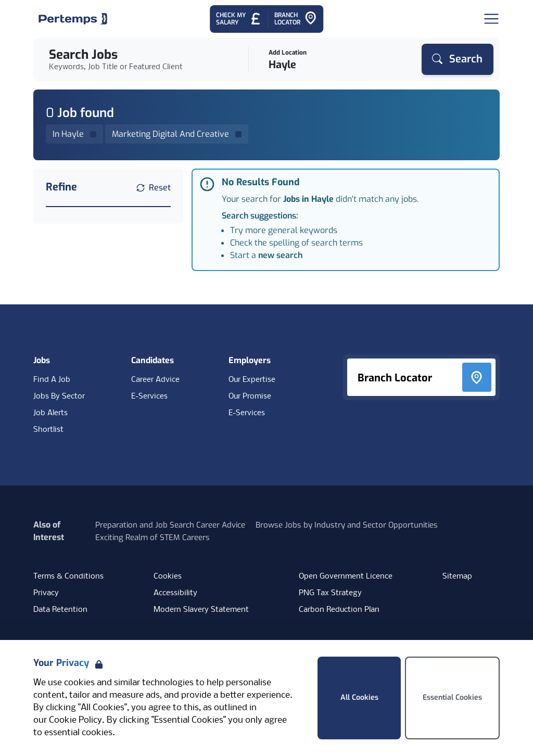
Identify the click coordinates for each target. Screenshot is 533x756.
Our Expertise (252, 380)
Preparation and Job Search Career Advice (170, 525)
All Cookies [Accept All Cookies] (359, 697)
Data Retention (60, 610)
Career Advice (155, 380)
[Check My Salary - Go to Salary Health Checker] (239, 19)
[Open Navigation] (491, 19)
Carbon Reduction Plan (339, 610)
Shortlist (48, 430)
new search (280, 255)
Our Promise (250, 396)
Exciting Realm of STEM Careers (153, 537)
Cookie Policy (75, 720)
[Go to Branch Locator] (296, 19)
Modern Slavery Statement (201, 610)
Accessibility (175, 593)
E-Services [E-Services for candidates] (149, 396)
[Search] (458, 59)
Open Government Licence (346, 576)
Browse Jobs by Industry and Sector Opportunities (347, 525)
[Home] (73, 19)
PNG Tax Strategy (330, 593)
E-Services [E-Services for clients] (247, 413)
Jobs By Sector (59, 396)
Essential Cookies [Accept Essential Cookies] (452, 697)
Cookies (168, 576)
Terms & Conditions (68, 576)
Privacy (46, 593)
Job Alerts (50, 413)
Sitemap (457, 576)
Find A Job (52, 380)
